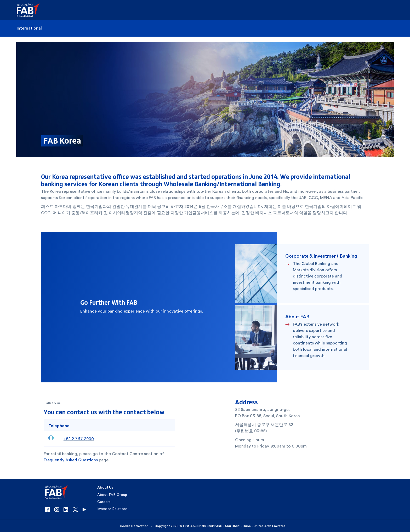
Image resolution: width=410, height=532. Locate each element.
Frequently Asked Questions (71, 460)
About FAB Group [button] (112, 495)
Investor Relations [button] (112, 509)
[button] (31, 10)
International (29, 28)
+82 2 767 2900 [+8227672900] (79, 439)
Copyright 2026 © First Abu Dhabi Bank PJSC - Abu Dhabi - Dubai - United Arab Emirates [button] (220, 526)
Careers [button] (104, 502)
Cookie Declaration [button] (134, 526)
